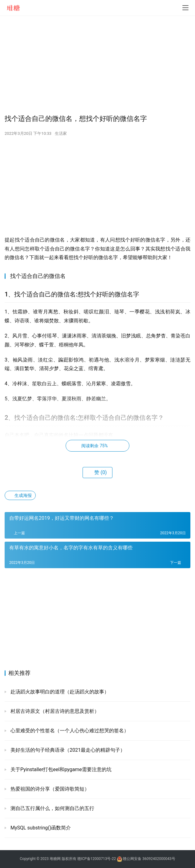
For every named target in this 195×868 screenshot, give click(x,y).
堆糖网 (55, 859)
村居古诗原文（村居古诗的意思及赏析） (54, 711)
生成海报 (20, 495)
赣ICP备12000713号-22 (97, 859)
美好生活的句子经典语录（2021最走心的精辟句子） (67, 750)
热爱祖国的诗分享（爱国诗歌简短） (49, 789)
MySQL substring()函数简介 (40, 828)
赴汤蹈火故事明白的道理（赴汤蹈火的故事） (59, 692)
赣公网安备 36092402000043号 (146, 859)
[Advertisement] (97, 65)
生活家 (61, 133)
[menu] (185, 8)
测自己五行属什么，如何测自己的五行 (52, 808)
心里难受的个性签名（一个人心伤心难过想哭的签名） (69, 731)
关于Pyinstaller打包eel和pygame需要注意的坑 (60, 769)
